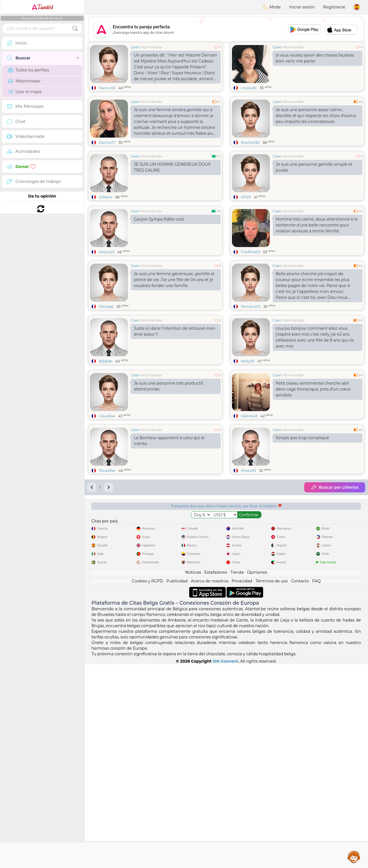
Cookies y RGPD (148, 785)
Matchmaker (24, 81)
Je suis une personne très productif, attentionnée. (169, 473)
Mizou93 (249, 557)
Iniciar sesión (302, 7)
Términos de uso (272, 785)
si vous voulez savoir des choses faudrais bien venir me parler (315, 58)
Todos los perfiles (28, 70)
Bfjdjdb (106, 404)
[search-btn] (75, 29)
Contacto (300, 785)
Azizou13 (107, 295)
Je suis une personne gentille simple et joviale (314, 167)
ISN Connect (225, 865)
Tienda (237, 776)
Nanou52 (107, 88)
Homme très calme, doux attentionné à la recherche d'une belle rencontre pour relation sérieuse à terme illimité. (317, 268)
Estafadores (216, 776)
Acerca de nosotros (210, 785)
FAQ (316, 785)
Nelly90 (248, 404)
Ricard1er (107, 557)
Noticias (193, 776)
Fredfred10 (251, 295)
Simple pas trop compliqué (302, 524)
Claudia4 (107, 503)
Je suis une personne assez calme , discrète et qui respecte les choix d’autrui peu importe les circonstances (316, 116)
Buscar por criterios (335, 574)
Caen (135, 47)
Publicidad (177, 785)
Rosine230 (250, 142)
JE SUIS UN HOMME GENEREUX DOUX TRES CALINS (172, 167)
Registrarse (334, 7)
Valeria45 (249, 503)
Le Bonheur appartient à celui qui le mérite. (169, 527)
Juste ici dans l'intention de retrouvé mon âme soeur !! (174, 375)
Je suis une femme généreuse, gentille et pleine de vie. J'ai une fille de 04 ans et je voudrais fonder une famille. (174, 323)
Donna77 (107, 142)
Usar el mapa (25, 92)
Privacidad (242, 785)
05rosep (106, 350)
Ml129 (246, 197)
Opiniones (257, 776)
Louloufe (249, 88)
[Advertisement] (226, 30)
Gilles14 (106, 197)
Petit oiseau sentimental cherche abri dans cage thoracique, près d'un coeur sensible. (313, 476)
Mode (272, 7)
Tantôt (42, 7)
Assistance (354, 857)
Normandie (152, 47)
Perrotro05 (251, 350)
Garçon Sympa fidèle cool (159, 263)
